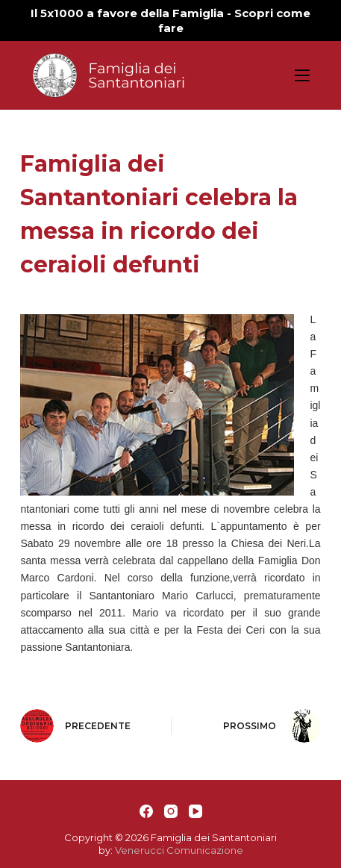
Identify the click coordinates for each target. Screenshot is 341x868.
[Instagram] (171, 811)
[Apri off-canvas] (302, 75)
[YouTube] (195, 811)
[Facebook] (146, 811)
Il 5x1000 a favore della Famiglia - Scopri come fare (170, 21)
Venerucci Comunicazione (179, 850)
